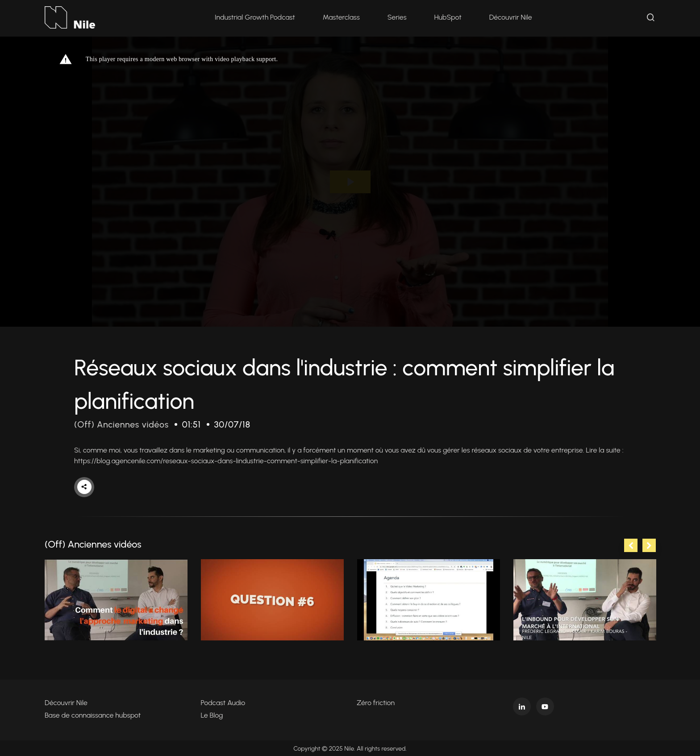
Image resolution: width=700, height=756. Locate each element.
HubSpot (448, 18)
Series (398, 18)
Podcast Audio (223, 702)
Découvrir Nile (511, 18)
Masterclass (342, 18)
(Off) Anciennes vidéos (122, 424)
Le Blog (212, 714)
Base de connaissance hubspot (93, 714)
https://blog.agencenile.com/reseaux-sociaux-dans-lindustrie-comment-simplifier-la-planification (226, 460)
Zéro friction (376, 702)
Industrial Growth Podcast (255, 18)
